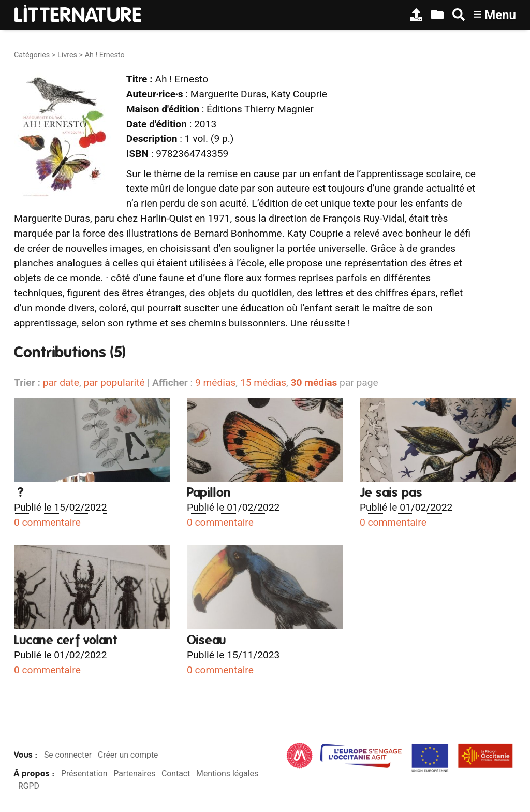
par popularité (114, 382)
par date (61, 382)
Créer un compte (128, 755)
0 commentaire (47, 522)
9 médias (215, 382)
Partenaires (134, 773)
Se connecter (68, 755)
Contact (176, 773)
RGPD (29, 786)
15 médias (263, 382)
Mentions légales (227, 773)
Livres (67, 55)
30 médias (314, 382)
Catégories (32, 55)
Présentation (84, 773)
